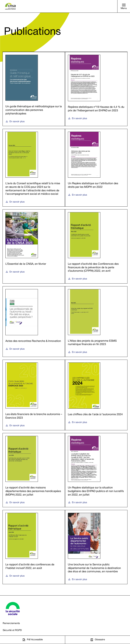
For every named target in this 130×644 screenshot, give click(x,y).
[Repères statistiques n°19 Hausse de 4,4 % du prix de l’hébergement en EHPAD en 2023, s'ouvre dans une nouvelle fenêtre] (96, 89)
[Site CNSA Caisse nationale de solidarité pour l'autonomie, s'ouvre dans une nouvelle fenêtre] (10, 6)
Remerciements (11, 623)
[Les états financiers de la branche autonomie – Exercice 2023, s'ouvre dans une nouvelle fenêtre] (34, 395)
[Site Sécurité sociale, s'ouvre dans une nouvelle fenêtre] (13, 609)
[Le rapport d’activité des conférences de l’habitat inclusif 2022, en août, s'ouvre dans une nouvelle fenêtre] (34, 547)
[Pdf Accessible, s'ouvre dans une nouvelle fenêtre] (32, 640)
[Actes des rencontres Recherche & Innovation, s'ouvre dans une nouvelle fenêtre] (34, 322)
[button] (124, 6)
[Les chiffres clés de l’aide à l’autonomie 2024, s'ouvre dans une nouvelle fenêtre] (96, 395)
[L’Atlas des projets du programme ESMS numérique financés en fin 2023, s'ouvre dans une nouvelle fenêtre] (96, 322)
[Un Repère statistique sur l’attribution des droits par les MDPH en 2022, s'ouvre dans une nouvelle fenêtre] (96, 168)
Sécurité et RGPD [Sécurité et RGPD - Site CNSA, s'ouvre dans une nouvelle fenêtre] (12, 630)
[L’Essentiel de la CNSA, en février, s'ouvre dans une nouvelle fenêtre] (34, 246)
